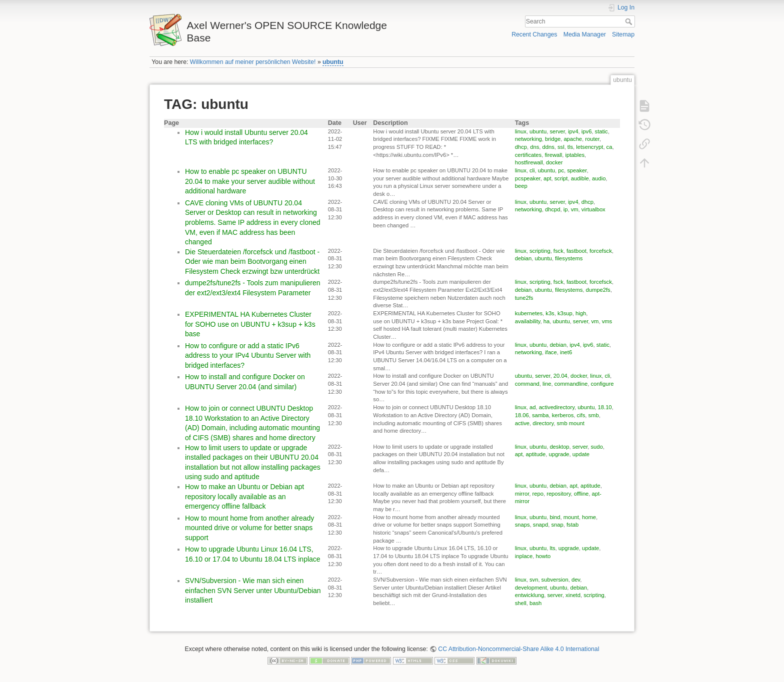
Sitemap (623, 34)
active (522, 423)
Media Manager (585, 34)
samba (540, 415)
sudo (596, 447)
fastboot (576, 251)
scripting (540, 251)
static (601, 131)
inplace (524, 556)
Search (630, 21)
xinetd (573, 595)
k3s (550, 313)
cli (532, 170)
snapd (540, 525)
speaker (577, 170)
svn (534, 580)
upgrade (559, 454)
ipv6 (587, 131)
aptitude (536, 454)
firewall (553, 155)
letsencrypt (589, 147)
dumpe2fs (598, 290)
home (589, 517)
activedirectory (557, 407)
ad (532, 407)
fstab (572, 525)
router (592, 139)
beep (521, 186)
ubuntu (333, 62)
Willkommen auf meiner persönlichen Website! (253, 62)
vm (575, 209)
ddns (548, 147)
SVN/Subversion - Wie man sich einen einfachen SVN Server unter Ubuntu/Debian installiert (253, 590)
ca (609, 147)
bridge (553, 139)
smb (594, 415)
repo (538, 494)
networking (528, 139)
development (531, 588)
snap (557, 525)
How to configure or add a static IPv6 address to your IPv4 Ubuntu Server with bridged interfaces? (248, 355)
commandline (571, 384)
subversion (555, 580)
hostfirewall (529, 162)
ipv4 (573, 131)
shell (521, 603)
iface (551, 352)
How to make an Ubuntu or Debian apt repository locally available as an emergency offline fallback (244, 496)
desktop (559, 447)
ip (566, 209)
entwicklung (529, 595)
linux (521, 131)
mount (571, 517)
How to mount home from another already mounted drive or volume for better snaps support (249, 528)
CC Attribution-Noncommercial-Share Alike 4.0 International (518, 649)
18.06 (522, 415)
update (581, 454)
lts (552, 548)
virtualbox (593, 209)
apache (573, 139)
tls (570, 147)
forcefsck (601, 251)
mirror (522, 494)
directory (543, 423)
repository (558, 494)
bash (535, 603)
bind (555, 517)
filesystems (569, 258)
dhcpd (552, 209)
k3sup (565, 313)
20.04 (560, 376)
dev (576, 580)
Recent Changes (534, 34)
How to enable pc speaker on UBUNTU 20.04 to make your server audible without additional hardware (250, 181)
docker (554, 162)
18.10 (605, 407)
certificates (528, 155)
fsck (558, 251)
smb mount (570, 423)
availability (528, 321)
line (547, 384)
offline (581, 494)
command (527, 384)
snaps (522, 525)
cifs (581, 415)
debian (523, 258)
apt (547, 178)
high (581, 313)
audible (580, 178)
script (561, 178)
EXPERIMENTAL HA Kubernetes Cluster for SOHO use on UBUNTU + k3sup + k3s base (250, 324)
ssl (561, 147)
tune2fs (524, 298)
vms (607, 321)
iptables (575, 155)
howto (543, 556)
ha (546, 321)
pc (561, 170)
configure (602, 384)
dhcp (521, 147)
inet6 (566, 352)
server (557, 131)
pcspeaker (528, 178)
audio (599, 178)
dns (534, 147)
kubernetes (529, 313)
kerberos (563, 415)
